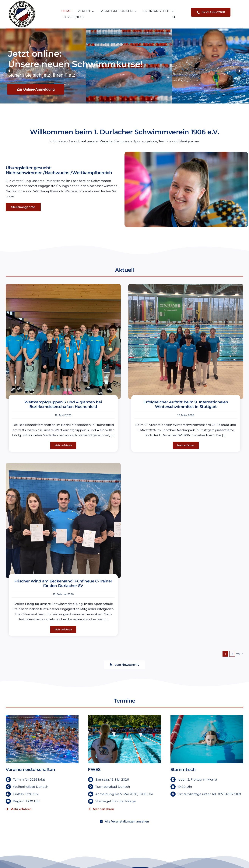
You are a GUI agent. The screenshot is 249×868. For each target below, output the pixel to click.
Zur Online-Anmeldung (36, 89)
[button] (174, 17)
